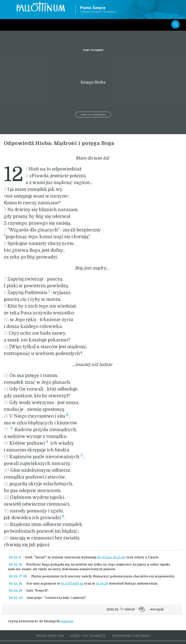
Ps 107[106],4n (72, 583)
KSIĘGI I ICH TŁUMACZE (88, 636)
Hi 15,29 (119, 557)
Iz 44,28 (102, 583)
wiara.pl (67, 621)
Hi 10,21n (104, 557)
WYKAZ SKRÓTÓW (50, 636)
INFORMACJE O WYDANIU (131, 636)
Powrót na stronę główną (93, 115)
